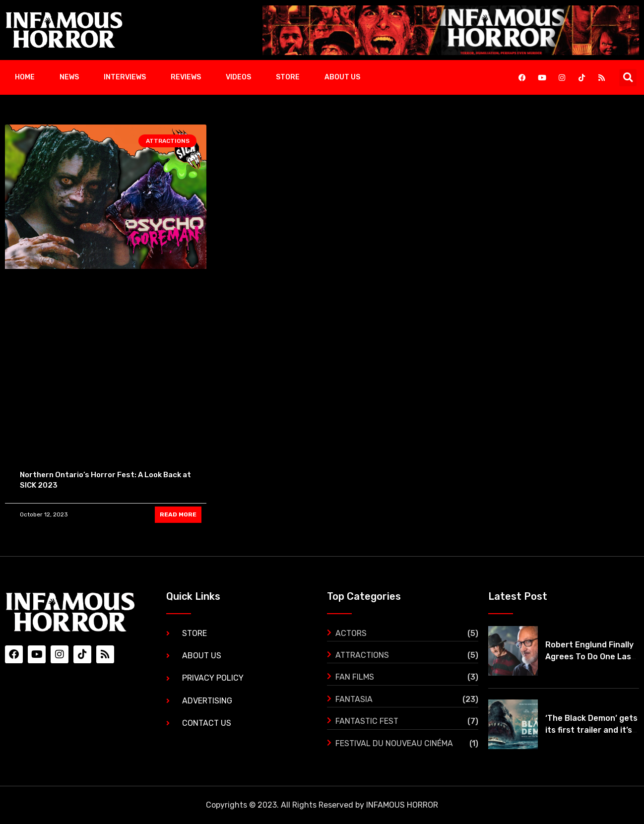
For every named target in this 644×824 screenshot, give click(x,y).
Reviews (186, 77)
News (69, 77)
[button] (628, 78)
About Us (342, 77)
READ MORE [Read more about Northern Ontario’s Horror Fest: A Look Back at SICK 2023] (178, 514)
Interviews (125, 77)
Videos (238, 77)
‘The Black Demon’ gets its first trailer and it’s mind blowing (591, 730)
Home (25, 77)
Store (288, 77)
